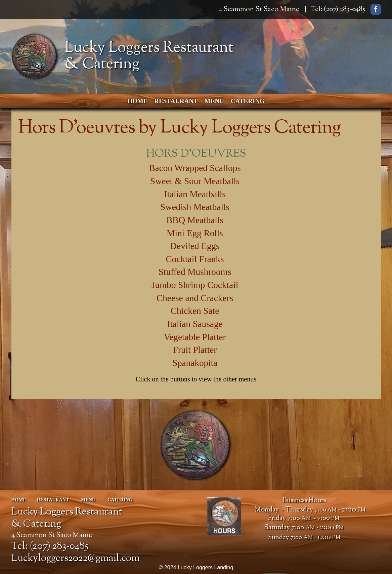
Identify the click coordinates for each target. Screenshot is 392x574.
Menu (214, 101)
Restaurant (176, 101)
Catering (248, 101)
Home (137, 101)
